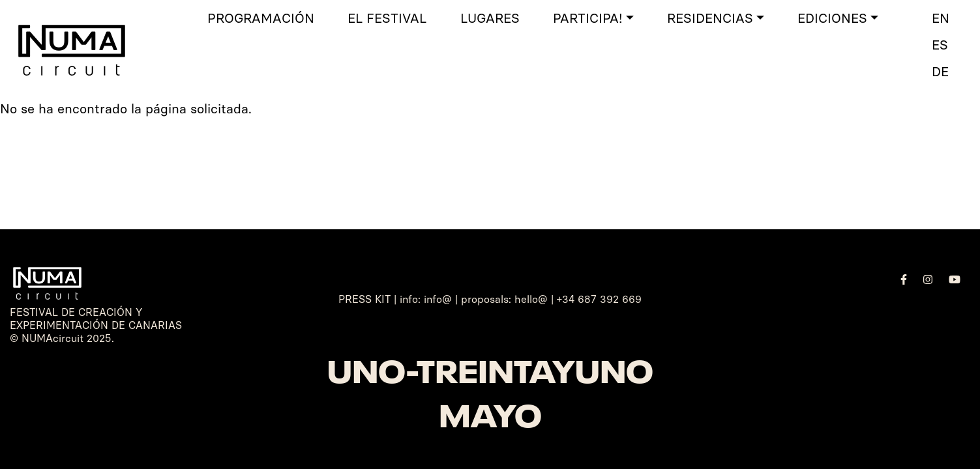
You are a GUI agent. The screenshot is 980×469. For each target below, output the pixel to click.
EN (941, 18)
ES (940, 45)
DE (940, 72)
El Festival (387, 18)
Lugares (490, 18)
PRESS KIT (364, 299)
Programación (261, 18)
